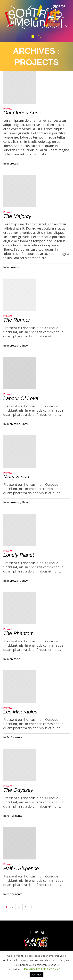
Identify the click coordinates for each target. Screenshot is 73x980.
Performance (14, 737)
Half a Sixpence (21, 868)
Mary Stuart (16, 477)
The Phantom (18, 633)
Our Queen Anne (22, 113)
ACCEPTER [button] (36, 975)
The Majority (17, 216)
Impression (13, 164)
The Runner (17, 320)
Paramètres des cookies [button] (42, 969)
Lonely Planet (19, 555)
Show (25, 346)
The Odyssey (18, 790)
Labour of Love (21, 398)
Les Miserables (20, 712)
